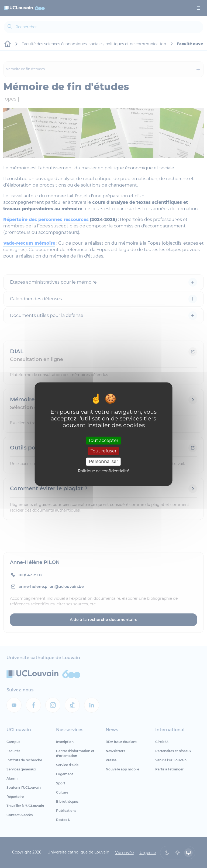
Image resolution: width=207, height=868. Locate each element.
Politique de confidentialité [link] (103, 471)
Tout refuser (103, 451)
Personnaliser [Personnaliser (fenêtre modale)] (103, 462)
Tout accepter (103, 440)
